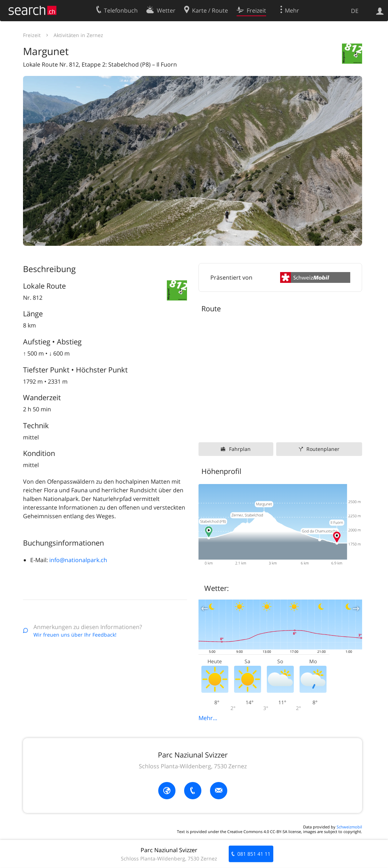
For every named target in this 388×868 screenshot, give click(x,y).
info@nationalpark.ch (78, 560)
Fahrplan (240, 449)
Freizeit (32, 35)
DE (355, 11)
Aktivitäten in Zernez (78, 35)
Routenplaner (323, 449)
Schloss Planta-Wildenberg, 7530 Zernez (193, 766)
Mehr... (208, 718)
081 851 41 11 (254, 854)
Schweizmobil (349, 827)
